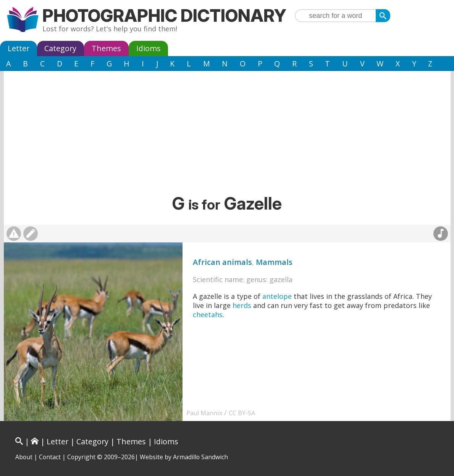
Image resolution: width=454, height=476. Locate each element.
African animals (222, 262)
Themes (106, 48)
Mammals (274, 262)
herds (242, 305)
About (24, 457)
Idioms (149, 48)
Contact (50, 457)
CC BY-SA (242, 413)
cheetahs (208, 315)
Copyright (81, 457)
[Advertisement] (227, 136)
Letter (19, 48)
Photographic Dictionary (164, 15)
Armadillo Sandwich (200, 457)
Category (60, 48)
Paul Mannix (204, 413)
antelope (277, 296)
